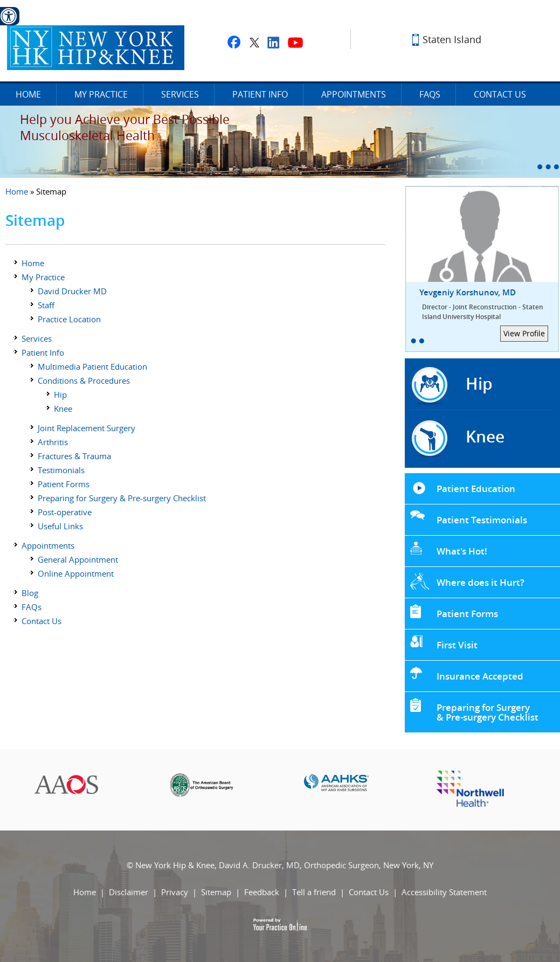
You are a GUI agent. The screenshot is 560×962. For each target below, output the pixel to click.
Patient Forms (64, 484)
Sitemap (216, 892)
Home (28, 94)
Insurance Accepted (480, 676)
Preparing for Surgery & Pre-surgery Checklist (122, 498)
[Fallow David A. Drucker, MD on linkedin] (274, 42)
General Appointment (78, 559)
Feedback (262, 892)
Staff (46, 305)
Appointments (354, 94)
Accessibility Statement (444, 892)
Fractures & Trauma (74, 456)
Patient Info (260, 94)
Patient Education (476, 489)
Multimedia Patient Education (92, 366)
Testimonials (61, 470)
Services (180, 94)
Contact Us (500, 94)
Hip (60, 395)
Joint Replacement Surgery (87, 428)
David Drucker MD (72, 291)
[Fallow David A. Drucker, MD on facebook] (234, 42)
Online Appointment (76, 573)
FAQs (430, 94)
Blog (30, 593)
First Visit (457, 645)
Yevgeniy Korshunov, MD (490, 304)
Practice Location (69, 319)
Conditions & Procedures (84, 380)
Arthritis (53, 442)
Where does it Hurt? (481, 582)
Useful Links (60, 526)
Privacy (175, 892)
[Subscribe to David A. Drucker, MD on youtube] (295, 42)
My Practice (101, 94)
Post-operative (65, 512)
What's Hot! (462, 551)
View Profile (524, 333)
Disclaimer (129, 892)
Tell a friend (314, 892)
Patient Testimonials (482, 520)
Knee (63, 409)
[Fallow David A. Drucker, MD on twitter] (254, 42)
